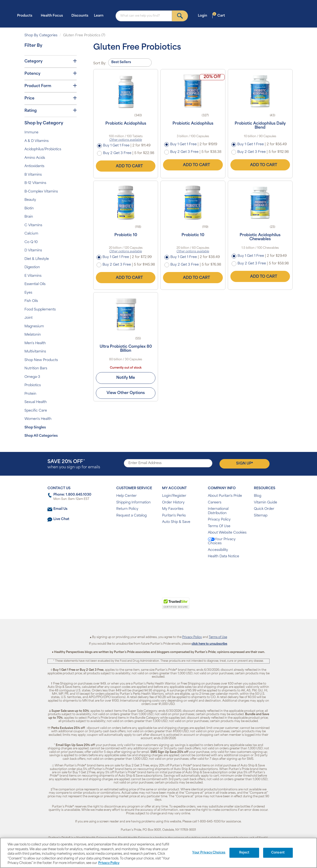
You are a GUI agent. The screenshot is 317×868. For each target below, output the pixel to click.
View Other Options (126, 393)
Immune (31, 133)
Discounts (80, 16)
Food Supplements (40, 310)
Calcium (31, 234)
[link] (139, 606)
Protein (30, 394)
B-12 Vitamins (35, 183)
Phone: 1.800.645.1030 (72, 495)
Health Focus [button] (53, 16)
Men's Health (35, 343)
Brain (29, 217)
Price (51, 98)
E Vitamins (33, 276)
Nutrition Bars (36, 368)
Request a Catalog (131, 516)
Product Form (51, 86)
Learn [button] (100, 16)
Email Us (60, 509)
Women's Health (38, 419)
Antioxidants (34, 166)
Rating (51, 111)
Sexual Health (36, 402)
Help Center (126, 496)
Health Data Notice (224, 556)
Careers (215, 503)
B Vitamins (33, 175)
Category (51, 61)
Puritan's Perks (174, 516)
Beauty (30, 200)
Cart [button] (219, 16)
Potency (51, 74)
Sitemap (261, 516)
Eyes (28, 293)
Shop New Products (41, 360)
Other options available (126, 140)
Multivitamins (35, 352)
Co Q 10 (31, 242)
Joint (28, 318)
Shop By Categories (41, 35)
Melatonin (33, 335)
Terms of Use (218, 637)
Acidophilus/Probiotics (43, 149)
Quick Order (264, 509)
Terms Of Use (219, 526)
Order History (173, 503)
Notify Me (126, 378)
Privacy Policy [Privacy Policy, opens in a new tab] (109, 863)
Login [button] (204, 16)
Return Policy (127, 509)
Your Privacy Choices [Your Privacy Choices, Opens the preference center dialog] (209, 853)
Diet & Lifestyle (37, 259)
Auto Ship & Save (176, 522)
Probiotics (33, 385)
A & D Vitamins (37, 141)
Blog (258, 496)
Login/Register (174, 496)
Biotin (29, 209)
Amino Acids (35, 158)
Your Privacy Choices (222, 542)
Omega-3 (32, 377)
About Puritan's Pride (225, 496)
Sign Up (245, 463)
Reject (244, 853)
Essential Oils (35, 284)
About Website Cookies (227, 533)
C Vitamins (33, 225)
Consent (278, 853)
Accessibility (218, 550)
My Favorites (173, 509)
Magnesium (34, 326)
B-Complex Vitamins (41, 192)
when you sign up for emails (74, 464)
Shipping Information (133, 503)
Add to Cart (126, 166)
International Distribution (218, 511)
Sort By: (100, 63)
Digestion (32, 267)
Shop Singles (35, 428)
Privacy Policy (219, 520)
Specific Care (36, 411)
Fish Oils (31, 301)
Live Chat (61, 519)
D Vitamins (33, 251)
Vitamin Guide (266, 503)
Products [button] (26, 16)
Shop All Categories (41, 436)
